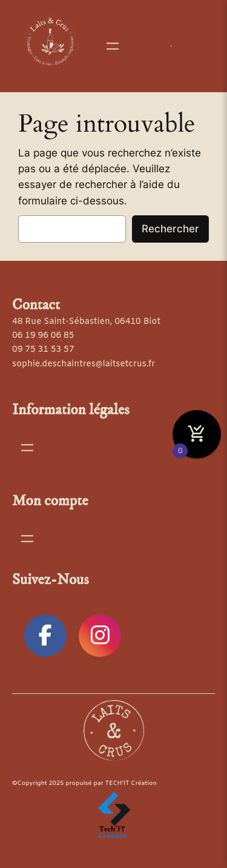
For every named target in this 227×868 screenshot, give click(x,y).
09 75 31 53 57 (43, 350)
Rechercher (170, 229)
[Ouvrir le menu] (113, 46)
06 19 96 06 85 (43, 336)
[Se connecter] (171, 46)
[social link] (45, 636)
